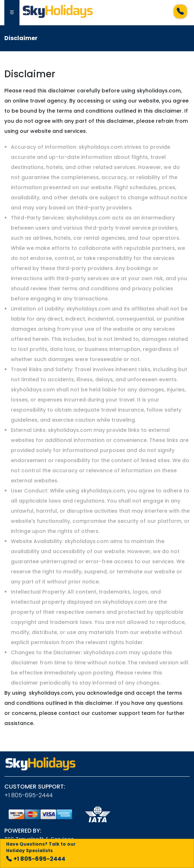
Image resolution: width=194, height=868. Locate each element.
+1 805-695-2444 (28, 795)
